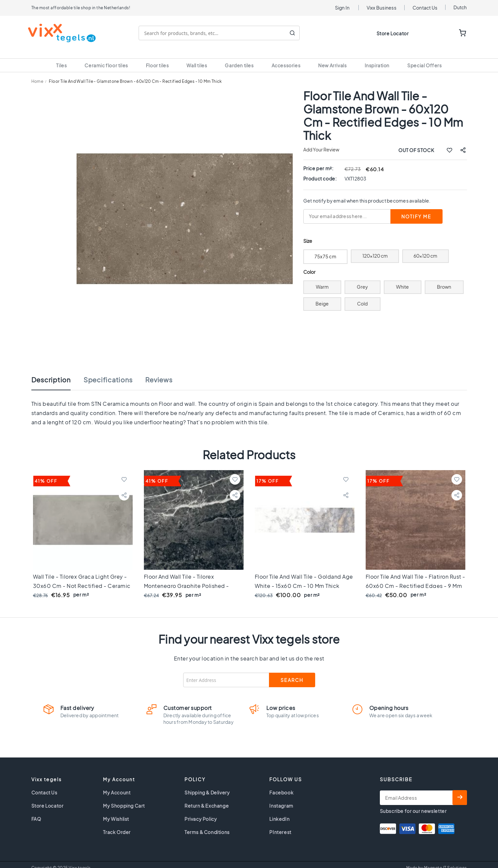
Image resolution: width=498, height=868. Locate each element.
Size (308, 233)
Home (37, 73)
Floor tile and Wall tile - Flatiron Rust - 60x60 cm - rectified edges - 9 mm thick (415, 578)
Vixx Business (382, 8)
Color (310, 264)
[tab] (58, 375)
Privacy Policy (201, 811)
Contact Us (425, 8)
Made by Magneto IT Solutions (437, 860)
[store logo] (65, 33)
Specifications (108, 372)
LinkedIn (279, 811)
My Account (117, 785)
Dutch (460, 7)
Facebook (281, 785)
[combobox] (222, 33)
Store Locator (393, 33)
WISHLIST (442, 33)
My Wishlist (116, 811)
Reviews (159, 372)
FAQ (36, 811)
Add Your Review (321, 142)
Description (51, 372)
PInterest (280, 824)
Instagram (281, 798)
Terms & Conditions (207, 824)
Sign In (342, 8)
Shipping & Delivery (207, 785)
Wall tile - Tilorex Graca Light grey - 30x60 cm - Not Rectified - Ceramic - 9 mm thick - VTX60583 (82, 578)
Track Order (117, 824)
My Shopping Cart (124, 798)
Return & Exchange (207, 798)
